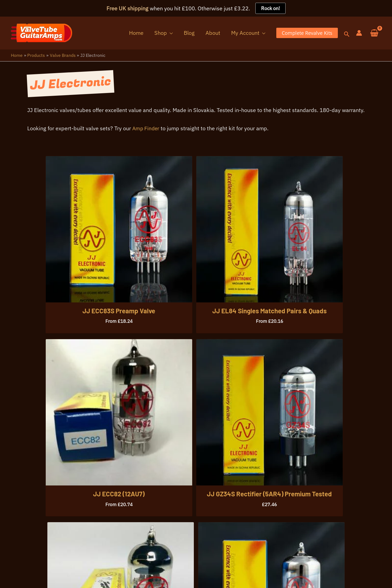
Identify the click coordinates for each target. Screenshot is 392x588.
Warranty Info (62, 574)
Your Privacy (26, 574)
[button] (183, 33)
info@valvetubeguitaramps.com (91, 548)
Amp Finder (146, 131)
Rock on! (270, 8)
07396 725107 (30, 548)
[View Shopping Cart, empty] (374, 33)
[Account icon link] (359, 33)
